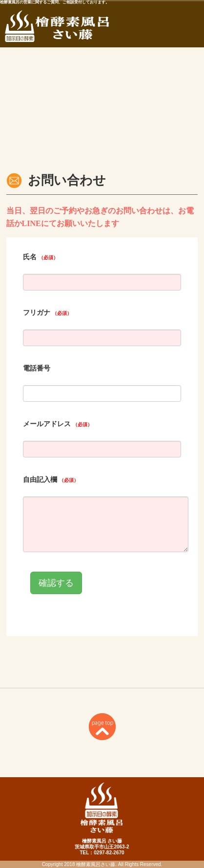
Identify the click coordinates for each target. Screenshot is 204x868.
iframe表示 (102, 441)
